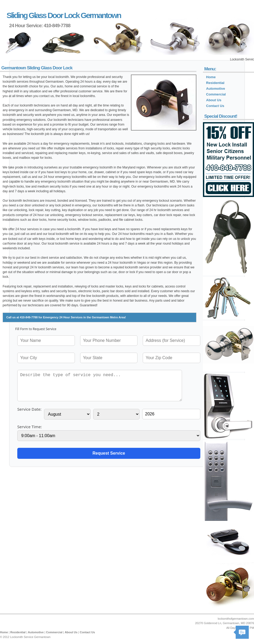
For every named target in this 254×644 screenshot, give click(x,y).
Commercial (216, 94)
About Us (214, 100)
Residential (215, 83)
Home (211, 77)
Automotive (216, 89)
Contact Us (215, 106)
